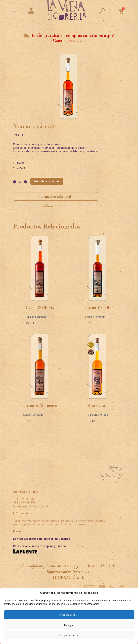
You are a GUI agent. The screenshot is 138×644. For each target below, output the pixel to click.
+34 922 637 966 (24, 499)
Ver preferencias (69, 635)
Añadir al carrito (47, 181)
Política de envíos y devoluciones (83, 521)
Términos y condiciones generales (36, 521)
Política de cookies (74, 524)
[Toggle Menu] (14, 11)
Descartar (80, 41)
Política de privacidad (44, 524)
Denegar (69, 625)
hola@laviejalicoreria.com (30, 506)
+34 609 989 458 (24, 503)
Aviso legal (21, 524)
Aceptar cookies (69, 615)
